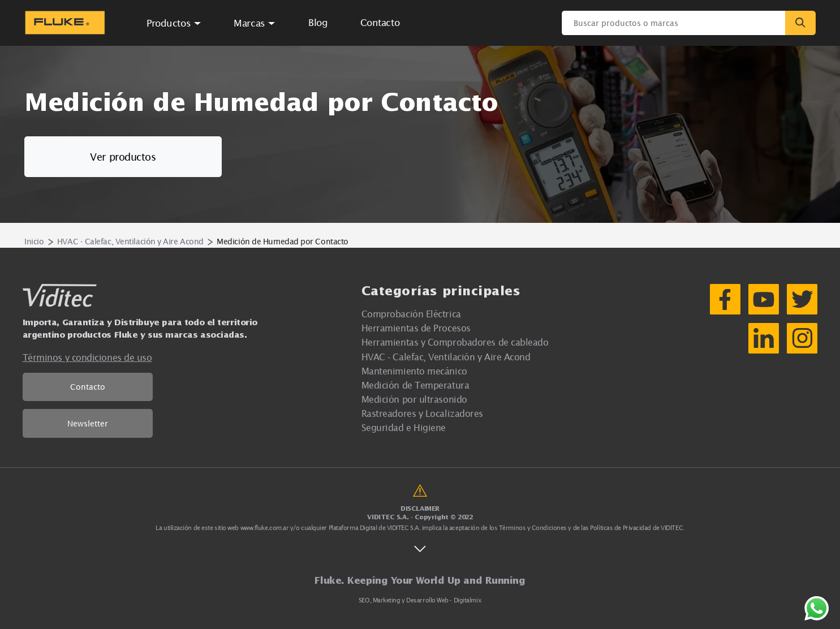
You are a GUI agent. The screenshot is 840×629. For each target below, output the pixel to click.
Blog (318, 22)
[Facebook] (725, 299)
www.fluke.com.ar (265, 528)
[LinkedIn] (764, 338)
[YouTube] (764, 299)
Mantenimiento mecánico (414, 371)
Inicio (34, 241)
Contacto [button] (380, 22)
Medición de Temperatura (415, 385)
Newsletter (88, 423)
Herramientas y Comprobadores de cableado (455, 342)
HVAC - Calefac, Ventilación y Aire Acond (130, 241)
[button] (174, 23)
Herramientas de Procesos (416, 328)
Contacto (88, 387)
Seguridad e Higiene (404, 427)
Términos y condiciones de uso (87, 357)
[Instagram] (802, 338)
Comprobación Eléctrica (411, 314)
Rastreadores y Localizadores (422, 413)
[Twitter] (802, 299)
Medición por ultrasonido (414, 399)
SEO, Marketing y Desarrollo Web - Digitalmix (420, 600)
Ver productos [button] (123, 157)
